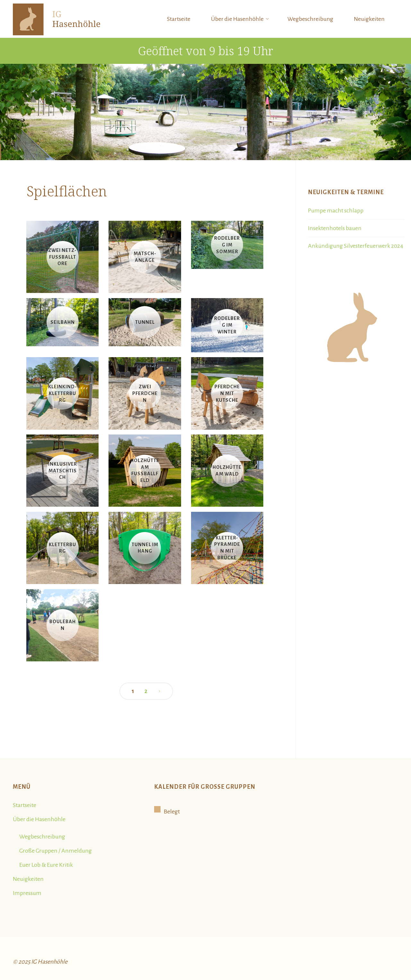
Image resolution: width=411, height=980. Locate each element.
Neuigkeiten (28, 879)
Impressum (27, 893)
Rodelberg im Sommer (227, 245)
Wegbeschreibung (42, 837)
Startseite (25, 805)
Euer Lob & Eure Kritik (46, 865)
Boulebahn (63, 625)
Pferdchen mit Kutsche (227, 393)
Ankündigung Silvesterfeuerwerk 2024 (356, 246)
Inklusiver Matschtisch (63, 471)
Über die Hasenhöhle (39, 819)
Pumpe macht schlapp (336, 211)
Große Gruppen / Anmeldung (56, 851)
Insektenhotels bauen (335, 228)
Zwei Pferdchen (145, 393)
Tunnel (145, 322)
